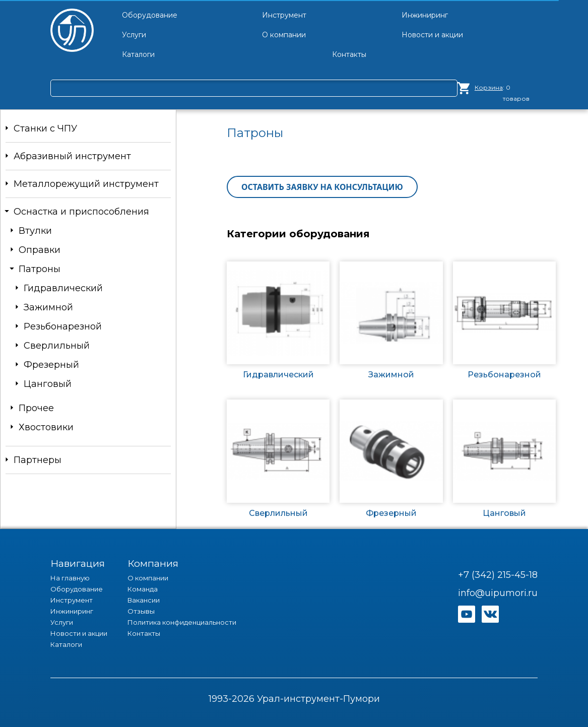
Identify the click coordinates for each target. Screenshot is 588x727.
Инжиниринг (72, 611)
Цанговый (48, 384)
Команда (143, 589)
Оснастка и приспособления (81, 212)
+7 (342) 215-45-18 (498, 575)
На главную (70, 578)
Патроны (40, 269)
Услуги (62, 622)
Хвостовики (46, 427)
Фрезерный (51, 365)
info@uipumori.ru (498, 593)
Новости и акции (79, 633)
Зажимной (48, 307)
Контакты (144, 633)
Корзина (489, 87)
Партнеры (38, 460)
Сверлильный (57, 346)
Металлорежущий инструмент (86, 184)
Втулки (35, 231)
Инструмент (72, 600)
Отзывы (141, 611)
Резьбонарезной (63, 326)
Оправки (40, 250)
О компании (148, 578)
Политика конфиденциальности (182, 622)
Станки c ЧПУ (45, 128)
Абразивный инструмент (72, 156)
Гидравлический (63, 288)
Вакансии (144, 600)
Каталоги (66, 644)
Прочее (36, 408)
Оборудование (77, 589)
